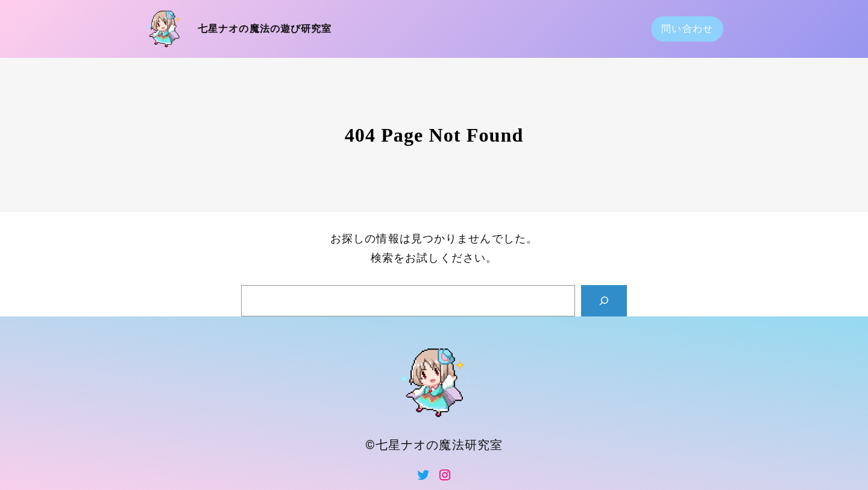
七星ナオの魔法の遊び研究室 (265, 29)
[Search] (604, 301)
